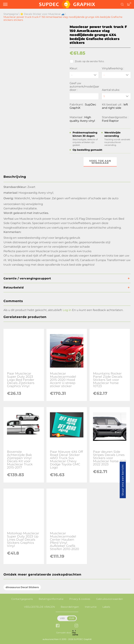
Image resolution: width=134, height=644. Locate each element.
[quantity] (116, 96)
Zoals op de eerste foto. (87, 61)
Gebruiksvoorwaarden (109, 599)
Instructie (91, 607)
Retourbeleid (14, 288)
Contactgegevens (22, 599)
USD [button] (62, 618)
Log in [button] (67, 310)
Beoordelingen (70, 607)
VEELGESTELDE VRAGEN (39, 607)
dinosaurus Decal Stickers (22, 587)
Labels (106, 607)
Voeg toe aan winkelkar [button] (100, 162)
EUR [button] (72, 618)
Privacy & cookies (80, 599)
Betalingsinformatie (51, 599)
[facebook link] (58, 626)
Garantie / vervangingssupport (27, 278)
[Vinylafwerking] (116, 75)
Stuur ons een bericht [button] (123, 480)
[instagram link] (76, 626)
